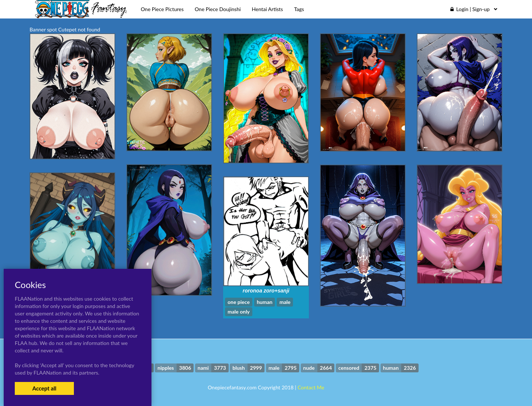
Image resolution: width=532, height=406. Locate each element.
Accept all (44, 388)
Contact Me (311, 387)
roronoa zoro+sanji (266, 291)
